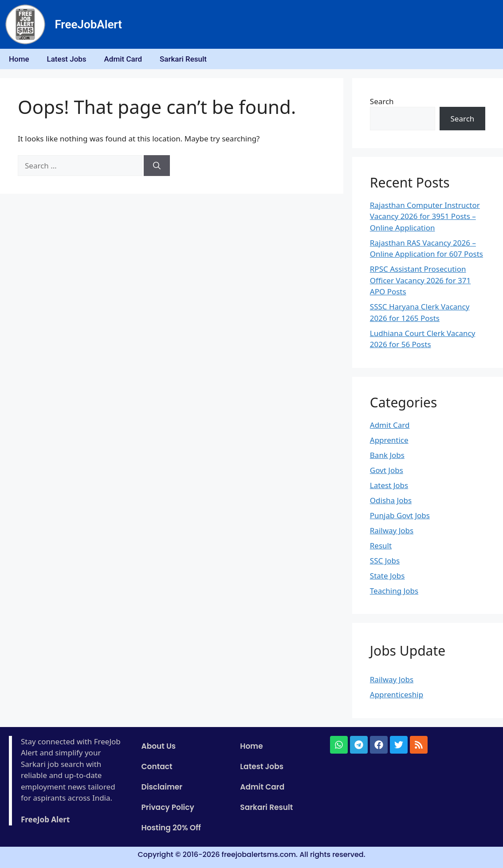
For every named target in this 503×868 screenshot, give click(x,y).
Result (381, 545)
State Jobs (387, 576)
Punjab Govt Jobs (400, 515)
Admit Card (123, 59)
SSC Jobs (385, 561)
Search (382, 101)
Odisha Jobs (391, 500)
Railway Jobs (392, 530)
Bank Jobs (387, 455)
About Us (159, 746)
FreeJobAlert (88, 24)
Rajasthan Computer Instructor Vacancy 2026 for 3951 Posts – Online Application (425, 216)
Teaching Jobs (394, 591)
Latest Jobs (67, 59)
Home (19, 59)
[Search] (157, 166)
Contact (157, 766)
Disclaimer (162, 787)
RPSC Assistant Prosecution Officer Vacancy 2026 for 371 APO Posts (420, 280)
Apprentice (389, 440)
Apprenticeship (397, 694)
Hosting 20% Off (171, 828)
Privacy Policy (168, 807)
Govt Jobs (387, 470)
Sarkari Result (183, 59)
